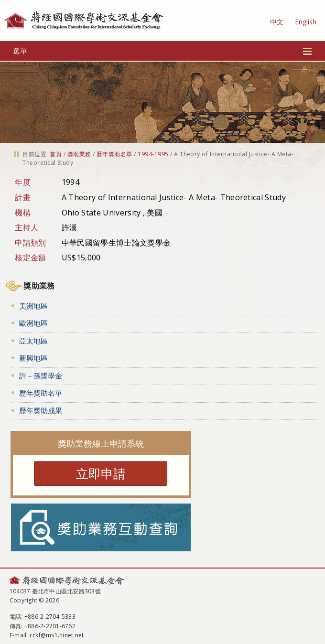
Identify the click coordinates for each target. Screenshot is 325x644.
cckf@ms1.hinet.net (57, 635)
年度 (23, 182)
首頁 (56, 154)
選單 (162, 51)
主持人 (27, 227)
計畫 (23, 197)
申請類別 (30, 243)
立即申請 (101, 473)
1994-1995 (153, 154)
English (306, 22)
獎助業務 (79, 154)
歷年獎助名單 (114, 154)
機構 (23, 213)
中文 (277, 22)
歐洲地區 (33, 323)
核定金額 (30, 258)
